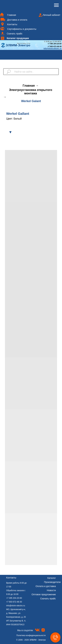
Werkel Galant (31, 101)
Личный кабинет (52, 15)
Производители (52, 582)
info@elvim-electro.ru (16, 606)
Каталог (52, 578)
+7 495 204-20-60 (14, 598)
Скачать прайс (15, 34)
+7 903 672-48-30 (54, 46)
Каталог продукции (18, 38)
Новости (51, 590)
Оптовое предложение (44, 594)
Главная (11, 15)
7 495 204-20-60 (55, 44)
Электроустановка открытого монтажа (31, 92)
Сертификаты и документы (22, 29)
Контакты (12, 24)
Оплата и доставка (46, 586)
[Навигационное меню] (56, 5)
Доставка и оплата (17, 20)
